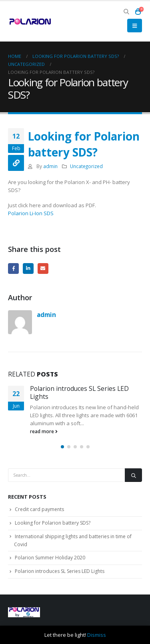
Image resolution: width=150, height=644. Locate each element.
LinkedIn (28, 268)
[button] (127, 12)
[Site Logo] (30, 21)
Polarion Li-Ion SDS (31, 213)
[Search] (133, 475)
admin (50, 166)
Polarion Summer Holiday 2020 (50, 558)
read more (44, 431)
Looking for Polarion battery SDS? (53, 523)
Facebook (13, 268)
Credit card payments (39, 509)
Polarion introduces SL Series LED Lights (79, 392)
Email (43, 268)
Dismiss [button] (97, 635)
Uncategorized (86, 166)
